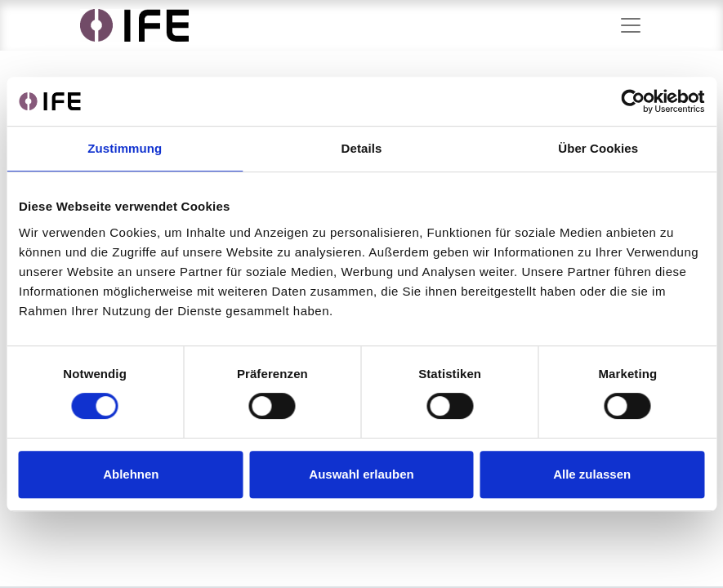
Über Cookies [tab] (598, 148)
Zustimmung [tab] (125, 148)
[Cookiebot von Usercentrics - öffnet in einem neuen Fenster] (633, 101)
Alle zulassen (592, 474)
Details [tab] (362, 148)
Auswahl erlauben (361, 474)
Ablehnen (131, 474)
